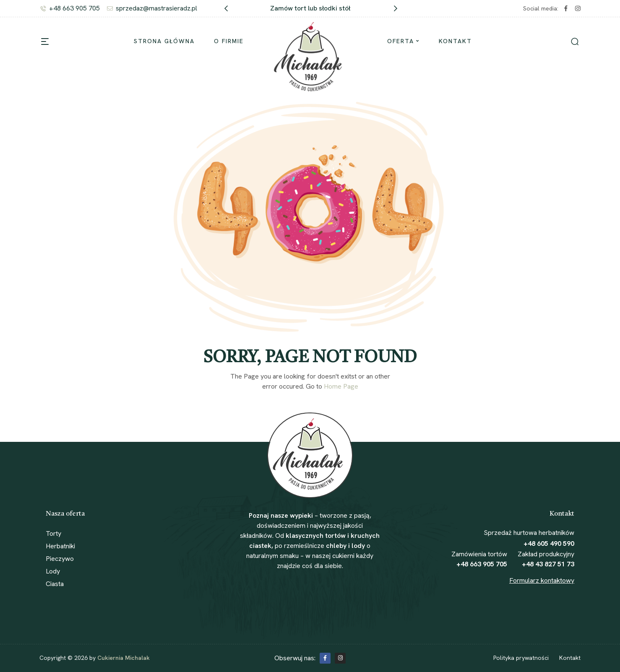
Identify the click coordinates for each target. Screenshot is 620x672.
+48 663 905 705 (482, 564)
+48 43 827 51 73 (548, 564)
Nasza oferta (65, 514)
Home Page (341, 386)
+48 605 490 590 (549, 544)
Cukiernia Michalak (124, 658)
